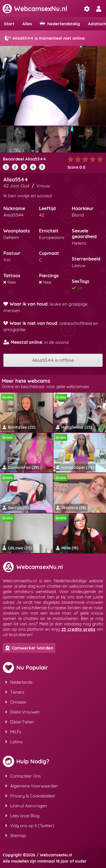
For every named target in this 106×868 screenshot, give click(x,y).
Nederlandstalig (60, 24)
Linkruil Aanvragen (26, 806)
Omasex (16, 702)
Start (9, 24)
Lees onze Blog (22, 816)
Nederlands (19, 682)
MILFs (13, 732)
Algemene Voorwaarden (32, 786)
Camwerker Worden (29, 648)
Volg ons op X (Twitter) (30, 826)
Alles (27, 24)
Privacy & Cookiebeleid (30, 796)
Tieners (15, 692)
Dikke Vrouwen (22, 712)
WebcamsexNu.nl (35, 9)
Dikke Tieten (20, 722)
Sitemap (16, 836)
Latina (14, 742)
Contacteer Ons (23, 776)
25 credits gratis (78, 629)
